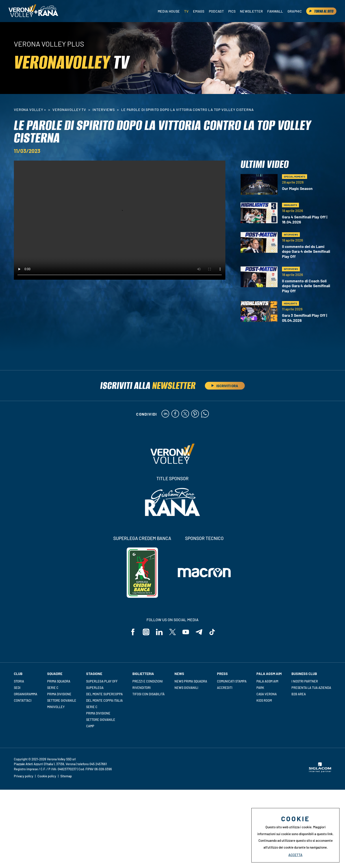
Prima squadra (59, 681)
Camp (90, 726)
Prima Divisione (59, 694)
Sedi (17, 688)
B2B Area (299, 694)
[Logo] (22, 11)
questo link (325, 834)
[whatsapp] (205, 414)
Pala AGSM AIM (267, 681)
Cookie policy (47, 776)
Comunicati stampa (232, 681)
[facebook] (175, 414)
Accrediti (225, 688)
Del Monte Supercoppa (104, 694)
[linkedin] (165, 414)
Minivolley (56, 707)
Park (260, 688)
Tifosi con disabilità (148, 694)
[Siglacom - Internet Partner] (320, 771)
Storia (19, 681)
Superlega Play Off (102, 681)
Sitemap (66, 776)
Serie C (53, 688)
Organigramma (26, 694)
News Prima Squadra (191, 681)
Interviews (104, 110)
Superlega (95, 688)
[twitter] (185, 414)
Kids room (264, 700)
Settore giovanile (62, 700)
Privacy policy (24, 776)
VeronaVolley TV (69, 110)
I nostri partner (305, 681)
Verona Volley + (30, 110)
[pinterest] (195, 414)
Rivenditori (142, 688)
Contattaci (23, 700)
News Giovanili (186, 688)
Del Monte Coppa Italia (104, 700)
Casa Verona (267, 694)
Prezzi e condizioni (148, 681)
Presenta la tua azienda (311, 688)
